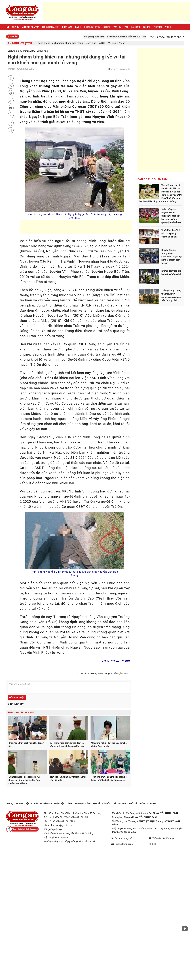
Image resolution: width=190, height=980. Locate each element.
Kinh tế (107, 27)
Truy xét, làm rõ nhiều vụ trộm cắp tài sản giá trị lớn (68, 778)
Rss (152, 844)
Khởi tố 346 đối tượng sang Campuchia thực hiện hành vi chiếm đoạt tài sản (172, 257)
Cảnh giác (91, 43)
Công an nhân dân (50, 27)
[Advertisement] (117, 12)
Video (168, 27)
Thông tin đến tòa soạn (162, 838)
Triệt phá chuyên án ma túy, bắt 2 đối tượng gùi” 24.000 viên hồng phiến (109, 778)
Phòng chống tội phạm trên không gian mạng (60, 43)
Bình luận (16, 704)
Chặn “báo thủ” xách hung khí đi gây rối (26, 745)
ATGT (102, 43)
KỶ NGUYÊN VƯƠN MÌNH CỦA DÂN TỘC (127, 37)
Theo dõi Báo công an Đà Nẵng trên (104, 673)
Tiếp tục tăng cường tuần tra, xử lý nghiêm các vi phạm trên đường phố (171, 295)
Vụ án (122, 43)
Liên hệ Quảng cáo (122, 844)
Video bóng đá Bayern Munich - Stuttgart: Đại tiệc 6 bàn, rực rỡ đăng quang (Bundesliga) (171, 216)
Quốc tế (147, 27)
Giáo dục (136, 27)
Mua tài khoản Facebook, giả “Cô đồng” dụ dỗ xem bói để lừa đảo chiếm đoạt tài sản (24, 780)
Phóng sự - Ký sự (92, 27)
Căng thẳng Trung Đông (98, 37)
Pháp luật (67, 27)
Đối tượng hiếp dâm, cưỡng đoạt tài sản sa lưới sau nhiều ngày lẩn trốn (67, 745)
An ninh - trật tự (30, 27)
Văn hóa (117, 27)
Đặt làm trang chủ (122, 838)
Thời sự (16, 27)
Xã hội (78, 27)
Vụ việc (112, 43)
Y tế (126, 27)
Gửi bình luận (17, 697)
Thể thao (158, 27)
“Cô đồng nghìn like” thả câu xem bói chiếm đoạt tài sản (109, 745)
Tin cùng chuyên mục (21, 713)
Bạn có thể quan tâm (153, 179)
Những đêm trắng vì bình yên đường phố (171, 273)
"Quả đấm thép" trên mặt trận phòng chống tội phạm (171, 233)
